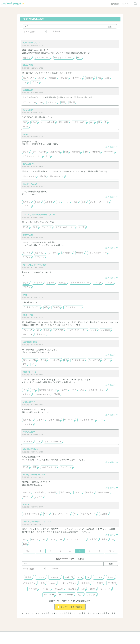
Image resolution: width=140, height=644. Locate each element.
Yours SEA (28, 110)
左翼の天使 (28, 90)
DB (42, 102)
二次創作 (49, 202)
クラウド (27, 206)
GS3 (33, 390)
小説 (99, 78)
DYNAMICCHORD (42, 394)
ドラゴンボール (29, 102)
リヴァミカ (40, 257)
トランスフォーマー (73, 307)
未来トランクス (29, 360)
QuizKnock (55, 577)
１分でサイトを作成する (70, 607)
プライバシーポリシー (100, 635)
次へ (112, 551)
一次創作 (99, 583)
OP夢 (35, 227)
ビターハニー (29, 315)
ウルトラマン (66, 467)
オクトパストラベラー (76, 539)
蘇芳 (82, 390)
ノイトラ (78, 492)
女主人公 (94, 539)
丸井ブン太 (55, 152)
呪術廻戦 (86, 583)
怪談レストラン (29, 176)
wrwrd (52, 583)
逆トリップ (28, 334)
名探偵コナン (29, 583)
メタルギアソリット (31, 514)
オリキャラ (77, 78)
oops (26, 134)
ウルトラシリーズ (49, 467)
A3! (61, 539)
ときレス (27, 394)
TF (75, 514)
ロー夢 (82, 227)
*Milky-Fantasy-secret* (34, 475)
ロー (92, 122)
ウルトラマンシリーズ (63, 58)
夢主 (25, 364)
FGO (79, 58)
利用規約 (66, 635)
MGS (46, 514)
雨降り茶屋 (28, 235)
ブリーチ (39, 497)
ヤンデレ (27, 497)
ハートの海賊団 (48, 122)
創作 (46, 307)
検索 (110, 27)
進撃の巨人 (40, 253)
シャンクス (28, 424)
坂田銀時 (96, 152)
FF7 (58, 202)
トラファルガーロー (87, 420)
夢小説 (72, 102)
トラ (33, 364)
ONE (25, 122)
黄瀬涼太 (52, 78)
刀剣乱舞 (91, 595)
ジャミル (109, 283)
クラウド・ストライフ (99, 202)
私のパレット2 (30, 372)
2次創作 (89, 78)
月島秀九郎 (39, 492)
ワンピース (47, 227)
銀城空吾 (52, 492)
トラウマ (35, 82)
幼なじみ (64, 78)
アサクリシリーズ (88, 514)
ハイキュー (49, 595)
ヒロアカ (27, 253)
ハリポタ (35, 539)
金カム (111, 577)
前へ (28, 551)
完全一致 (54, 31)
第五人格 (59, 589)
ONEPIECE (109, 152)
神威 (86, 152)
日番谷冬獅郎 (104, 492)
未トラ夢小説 (94, 360)
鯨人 (80, 595)
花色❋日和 (28, 65)
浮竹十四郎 (65, 492)
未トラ (107, 360)
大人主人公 (41, 334)
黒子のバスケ (29, 78)
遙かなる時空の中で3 (48, 390)
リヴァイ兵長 (54, 420)
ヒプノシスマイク (68, 583)
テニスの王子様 (39, 152)
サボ (48, 156)
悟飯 (63, 102)
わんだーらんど (30, 184)
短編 (84, 202)
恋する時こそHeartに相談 (35, 265)
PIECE (34, 122)
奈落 (25, 295)
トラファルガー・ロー (32, 156)
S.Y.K (74, 390)
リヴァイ (27, 257)
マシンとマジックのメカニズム (37, 522)
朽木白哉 (90, 492)
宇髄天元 (27, 287)
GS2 (25, 390)
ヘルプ (35, 635)
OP (38, 330)
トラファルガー (79, 122)
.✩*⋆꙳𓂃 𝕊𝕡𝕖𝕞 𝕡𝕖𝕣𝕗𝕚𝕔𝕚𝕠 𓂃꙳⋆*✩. (39, 215)
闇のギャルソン (57, 176)
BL (88, 577)
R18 (80, 577)
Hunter (26, 504)
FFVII (67, 202)
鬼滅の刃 (62, 283)
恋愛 (107, 78)
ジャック (97, 283)
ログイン (126, 4)
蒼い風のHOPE (30, 342)
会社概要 (81, 635)
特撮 (35, 467)
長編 (75, 202)
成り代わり (67, 253)
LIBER (52, 539)
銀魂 (66, 152)
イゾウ (93, 330)
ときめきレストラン (97, 390)
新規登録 (115, 4)
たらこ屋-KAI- (30, 164)
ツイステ (51, 283)
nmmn (92, 589)
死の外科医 (63, 122)
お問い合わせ (50, 635)
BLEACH (27, 492)
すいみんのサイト (31, 432)
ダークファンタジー (31, 307)
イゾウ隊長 (105, 330)
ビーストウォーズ (42, 58)
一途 (25, 82)
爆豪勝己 (80, 253)
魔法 (25, 539)
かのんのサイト (30, 402)
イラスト (46, 589)
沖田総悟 (76, 152)
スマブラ (27, 202)
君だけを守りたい (31, 449)
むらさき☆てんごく (32, 42)
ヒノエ (64, 390)
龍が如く (27, 58)
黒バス (41, 78)
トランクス (52, 102)
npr (83, 589)
